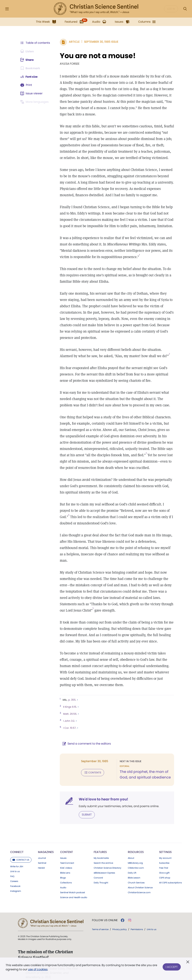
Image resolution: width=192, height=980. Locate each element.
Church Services (136, 876)
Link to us (15, 865)
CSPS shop (165, 871)
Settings (165, 846)
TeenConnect (67, 857)
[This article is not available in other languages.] (35, 102)
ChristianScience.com (139, 886)
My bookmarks (101, 852)
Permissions (137, 923)
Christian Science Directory (108, 862)
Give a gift (164, 867)
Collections (66, 876)
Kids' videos (66, 862)
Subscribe (164, 857)
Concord (98, 871)
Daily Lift (132, 867)
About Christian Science (140, 881)
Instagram (16, 885)
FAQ (12, 870)
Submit (86, 808)
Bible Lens (65, 867)
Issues (63, 852)
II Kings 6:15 (69, 700)
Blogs (63, 871)
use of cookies (38, 969)
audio (74, 891)
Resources (136, 846)
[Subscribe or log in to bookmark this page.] (31, 68)
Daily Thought (101, 876)
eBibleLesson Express (104, 867)
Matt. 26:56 (69, 708)
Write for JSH (17, 860)
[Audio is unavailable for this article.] (28, 51)
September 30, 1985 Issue (100, 42)
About (131, 852)
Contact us (21, 853)
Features (100, 846)
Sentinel (42, 857)
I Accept (172, 967)
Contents (92, 766)
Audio (63, 881)
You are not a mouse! (97, 56)
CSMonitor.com (136, 862)
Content (67, 846)
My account (165, 852)
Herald (41, 862)
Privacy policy (120, 923)
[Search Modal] (185, 9)
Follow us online (105, 914)
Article (74, 42)
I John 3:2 (68, 715)
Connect (17, 846)
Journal (42, 852)
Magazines (46, 846)
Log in (171, 9)
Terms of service (100, 923)
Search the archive (103, 857)
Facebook (15, 880)
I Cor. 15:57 (69, 722)
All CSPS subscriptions (170, 876)
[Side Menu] (7, 9)
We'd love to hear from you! (103, 793)
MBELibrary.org (135, 857)
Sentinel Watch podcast (73, 886)
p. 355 (71, 693)
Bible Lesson (134, 871)
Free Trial (164, 862)
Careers (14, 875)
